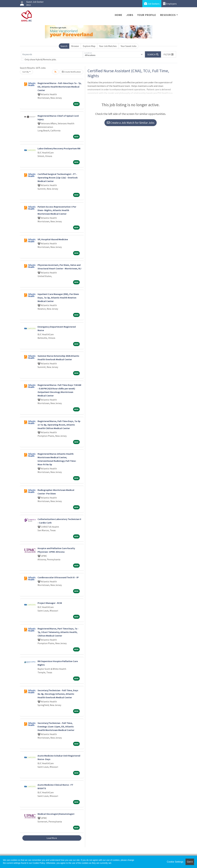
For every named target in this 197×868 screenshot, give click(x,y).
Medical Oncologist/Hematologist (56, 814)
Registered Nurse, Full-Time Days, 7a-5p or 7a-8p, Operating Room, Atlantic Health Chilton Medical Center (59, 425)
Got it (190, 862)
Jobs (130, 15)
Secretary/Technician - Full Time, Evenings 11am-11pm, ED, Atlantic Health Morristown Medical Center (56, 726)
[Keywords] (52, 54)
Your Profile (147, 15)
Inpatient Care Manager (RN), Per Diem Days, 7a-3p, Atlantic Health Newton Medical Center (58, 298)
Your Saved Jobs (129, 46)
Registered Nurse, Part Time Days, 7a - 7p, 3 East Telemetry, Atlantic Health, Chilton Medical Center (58, 632)
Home (119, 15)
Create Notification (71, 72)
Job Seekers (152, 4)
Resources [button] (168, 15)
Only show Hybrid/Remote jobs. (41, 59)
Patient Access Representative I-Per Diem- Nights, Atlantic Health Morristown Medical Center (57, 210)
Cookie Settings (175, 862)
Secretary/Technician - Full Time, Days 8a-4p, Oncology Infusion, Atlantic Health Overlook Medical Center (58, 694)
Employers (170, 4)
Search (64, 46)
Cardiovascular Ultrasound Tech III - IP (58, 577)
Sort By (26, 72)
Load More (52, 838)
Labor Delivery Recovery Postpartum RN (59, 148)
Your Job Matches (108, 46)
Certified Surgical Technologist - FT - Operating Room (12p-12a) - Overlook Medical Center (58, 178)
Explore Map (89, 46)
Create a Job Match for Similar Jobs (131, 123)
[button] (169, 54)
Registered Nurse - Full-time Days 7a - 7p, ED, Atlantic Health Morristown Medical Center (60, 87)
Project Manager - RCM (50, 603)
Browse (75, 46)
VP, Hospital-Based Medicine (53, 239)
